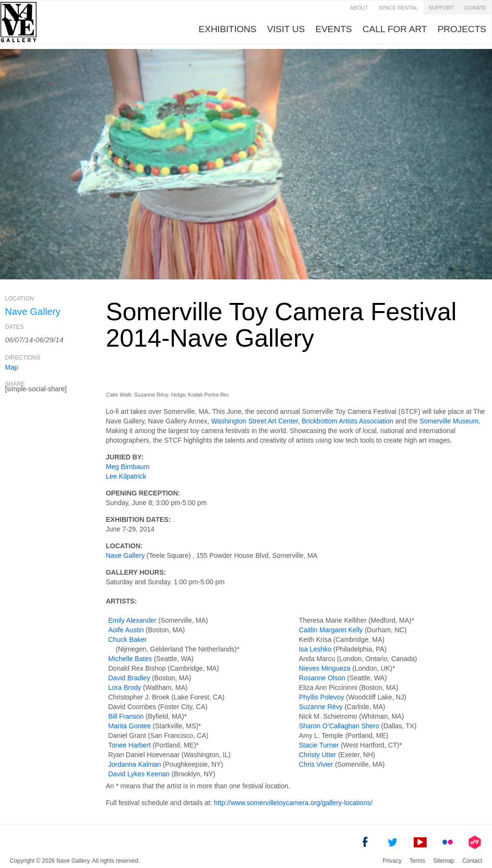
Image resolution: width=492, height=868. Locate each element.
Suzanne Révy (321, 707)
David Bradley (129, 678)
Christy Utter (318, 755)
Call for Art (395, 29)
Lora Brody (124, 687)
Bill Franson (126, 716)
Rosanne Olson (322, 678)
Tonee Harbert (129, 745)
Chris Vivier (316, 764)
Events (334, 29)
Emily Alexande (131, 620)
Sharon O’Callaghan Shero (339, 726)
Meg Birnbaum (128, 467)
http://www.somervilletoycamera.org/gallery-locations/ (293, 803)
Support (441, 8)
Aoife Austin (126, 630)
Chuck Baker (127, 639)
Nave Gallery (125, 555)
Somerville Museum (449, 421)
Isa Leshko (315, 649)
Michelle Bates (130, 659)
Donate (475, 8)
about (359, 8)
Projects (462, 29)
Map (11, 367)
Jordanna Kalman (135, 764)
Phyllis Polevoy (321, 697)
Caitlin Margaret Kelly (331, 630)
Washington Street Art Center (254, 421)
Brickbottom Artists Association (348, 421)
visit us (286, 29)
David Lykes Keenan (139, 774)
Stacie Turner (319, 745)
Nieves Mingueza (325, 668)
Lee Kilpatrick (126, 476)
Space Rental (398, 8)
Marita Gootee (129, 726)
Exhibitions (227, 29)
